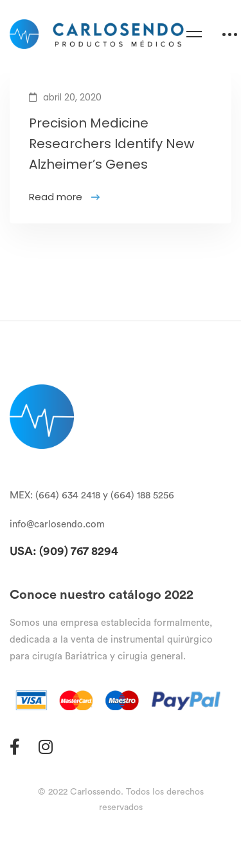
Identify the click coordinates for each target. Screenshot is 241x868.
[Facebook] (15, 747)
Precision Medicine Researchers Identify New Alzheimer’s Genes (112, 146)
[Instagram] (46, 747)
